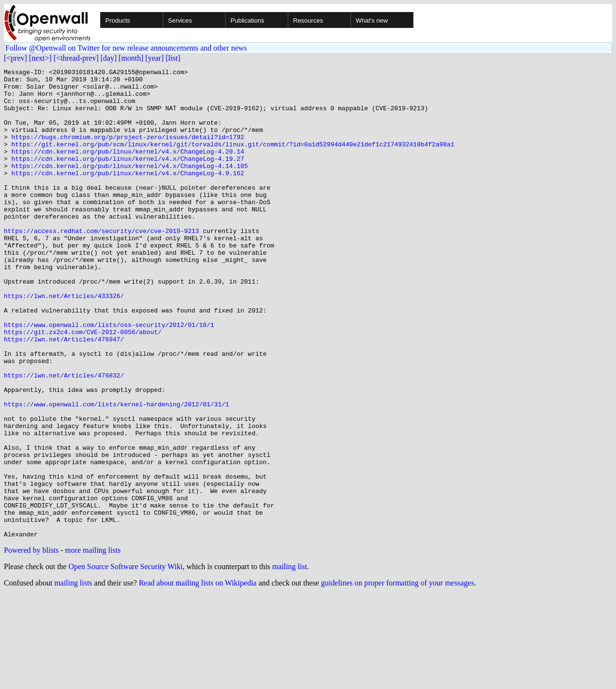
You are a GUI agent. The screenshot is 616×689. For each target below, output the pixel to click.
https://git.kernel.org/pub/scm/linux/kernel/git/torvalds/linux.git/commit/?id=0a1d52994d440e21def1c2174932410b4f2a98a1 (233, 160)
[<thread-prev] (76, 58)
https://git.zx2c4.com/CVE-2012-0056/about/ (83, 385)
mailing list (290, 660)
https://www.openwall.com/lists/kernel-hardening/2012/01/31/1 (116, 472)
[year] (154, 58)
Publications (247, 20)
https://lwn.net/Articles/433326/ (64, 342)
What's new (372, 20)
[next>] (40, 58)
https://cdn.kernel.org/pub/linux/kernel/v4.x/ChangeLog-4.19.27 (128, 177)
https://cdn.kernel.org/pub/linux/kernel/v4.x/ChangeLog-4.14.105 (130, 186)
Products (118, 20)
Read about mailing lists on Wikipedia (198, 677)
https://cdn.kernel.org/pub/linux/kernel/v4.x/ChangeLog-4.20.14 (128, 169)
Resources (308, 20)
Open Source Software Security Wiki (125, 660)
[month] (131, 58)
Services (180, 20)
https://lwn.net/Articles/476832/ (64, 437)
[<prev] (15, 58)
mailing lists (73, 677)
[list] (173, 58)
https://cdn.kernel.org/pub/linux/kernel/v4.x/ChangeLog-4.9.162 (128, 195)
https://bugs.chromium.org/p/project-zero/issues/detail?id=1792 (128, 151)
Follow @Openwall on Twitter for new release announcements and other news (126, 48)
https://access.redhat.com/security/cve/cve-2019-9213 (102, 264)
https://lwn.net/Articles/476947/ (64, 394)
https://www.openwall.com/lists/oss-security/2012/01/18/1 (109, 377)
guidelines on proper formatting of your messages (398, 677)
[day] (109, 58)
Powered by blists (31, 644)
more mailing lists (93, 644)
